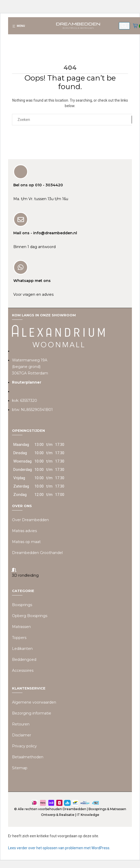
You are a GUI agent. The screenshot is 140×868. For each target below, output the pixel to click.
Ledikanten (22, 649)
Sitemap (20, 768)
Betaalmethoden (28, 757)
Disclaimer (22, 735)
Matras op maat (26, 542)
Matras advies (24, 531)
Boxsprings (22, 605)
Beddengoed (24, 660)
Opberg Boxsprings (30, 616)
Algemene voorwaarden (34, 702)
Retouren (21, 724)
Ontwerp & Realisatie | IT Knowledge (70, 815)
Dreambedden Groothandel (37, 553)
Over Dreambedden (30, 520)
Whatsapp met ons (32, 281)
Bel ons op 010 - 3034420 (38, 185)
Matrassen (21, 627)
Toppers (19, 638)
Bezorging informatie (32, 713)
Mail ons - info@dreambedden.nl (45, 233)
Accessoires (23, 670)
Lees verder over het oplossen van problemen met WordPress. (59, 848)
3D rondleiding (25, 575)
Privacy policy (24, 746)
